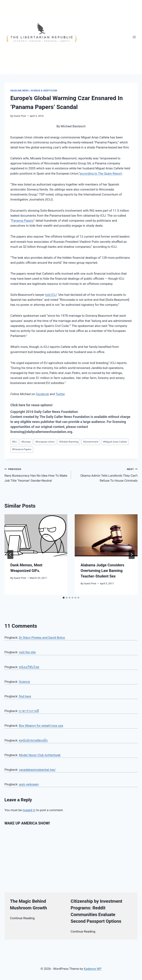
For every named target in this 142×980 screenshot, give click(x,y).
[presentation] (36, 535)
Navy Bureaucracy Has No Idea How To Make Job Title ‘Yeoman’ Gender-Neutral (36, 474)
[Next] (132, 554)
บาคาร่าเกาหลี (29, 711)
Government (91, 442)
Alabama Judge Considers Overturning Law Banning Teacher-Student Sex (102, 571)
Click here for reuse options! (31, 405)
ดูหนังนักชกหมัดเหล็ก (33, 740)
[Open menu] (134, 37)
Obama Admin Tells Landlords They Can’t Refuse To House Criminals (106, 474)
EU (14, 442)
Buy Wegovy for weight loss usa (41, 726)
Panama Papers (23, 221)
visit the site (27, 652)
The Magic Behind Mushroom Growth (28, 905)
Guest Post (20, 116)
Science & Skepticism (44, 91)
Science (24, 682)
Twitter (60, 394)
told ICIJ (51, 295)
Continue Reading (22, 918)
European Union (45, 442)
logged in (29, 810)
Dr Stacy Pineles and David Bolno (42, 638)
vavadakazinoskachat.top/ (37, 770)
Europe (26, 442)
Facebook (42, 394)
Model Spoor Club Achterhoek (40, 755)
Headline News (20, 91)
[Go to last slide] (10, 554)
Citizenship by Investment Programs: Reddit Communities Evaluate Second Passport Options (96, 911)
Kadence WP (93, 969)
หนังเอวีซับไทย (29, 667)
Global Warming (69, 442)
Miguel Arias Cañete (115, 442)
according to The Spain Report (101, 173)
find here (25, 696)
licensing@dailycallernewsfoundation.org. (42, 432)
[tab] (64, 598)
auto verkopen (29, 784)
